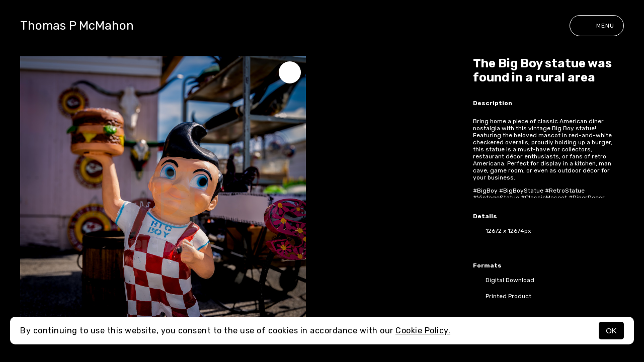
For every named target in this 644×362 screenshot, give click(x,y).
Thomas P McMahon (77, 26)
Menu (597, 26)
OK (611, 331)
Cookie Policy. (423, 331)
